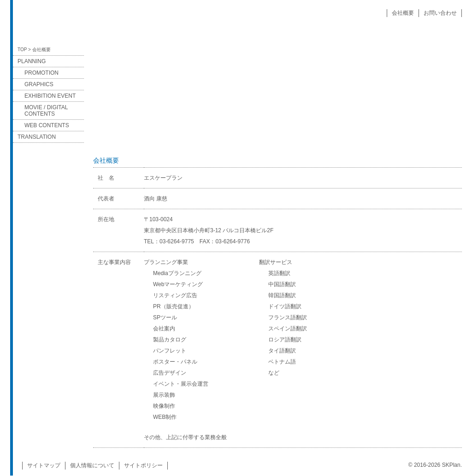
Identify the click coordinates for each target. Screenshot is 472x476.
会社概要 (403, 13)
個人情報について (92, 465)
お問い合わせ (440, 13)
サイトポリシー (143, 465)
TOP (22, 50)
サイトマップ (44, 465)
